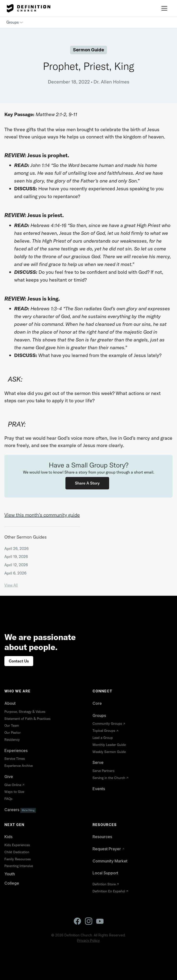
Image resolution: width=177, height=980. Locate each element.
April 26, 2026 (16, 549)
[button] (164, 8)
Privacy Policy (88, 940)
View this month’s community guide (42, 515)
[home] (27, 8)
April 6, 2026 (15, 573)
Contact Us (19, 661)
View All (11, 585)
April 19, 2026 (16, 557)
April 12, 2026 (16, 565)
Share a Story (87, 483)
